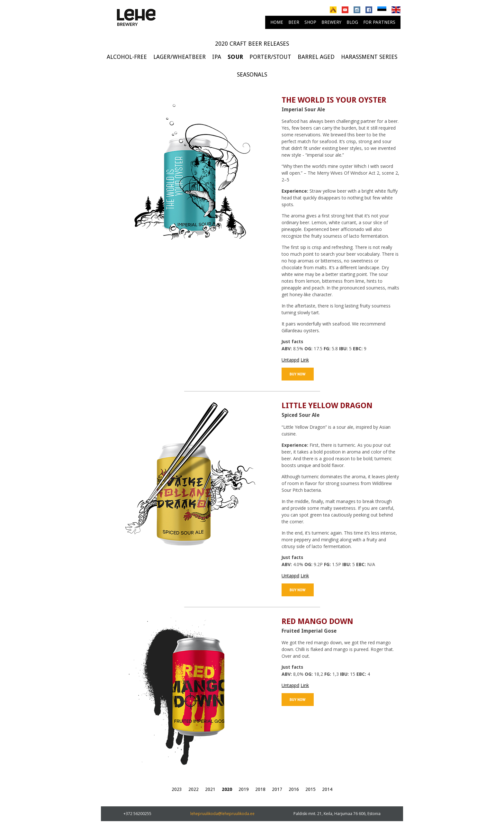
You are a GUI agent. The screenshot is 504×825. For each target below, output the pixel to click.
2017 (277, 789)
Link (305, 360)
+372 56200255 (137, 814)
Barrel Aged (316, 57)
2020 (227, 789)
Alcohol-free (127, 57)
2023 (177, 789)
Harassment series (369, 57)
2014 (327, 789)
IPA (217, 57)
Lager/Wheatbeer (180, 57)
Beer (294, 22)
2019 (244, 789)
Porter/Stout (270, 57)
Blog (352, 22)
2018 (260, 789)
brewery (331, 22)
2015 (310, 789)
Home (277, 22)
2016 (294, 789)
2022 (194, 789)
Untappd (290, 360)
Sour (235, 57)
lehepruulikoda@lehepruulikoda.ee (222, 814)
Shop (310, 22)
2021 (210, 789)
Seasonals (252, 74)
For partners (379, 22)
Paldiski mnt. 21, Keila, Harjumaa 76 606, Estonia (337, 814)
